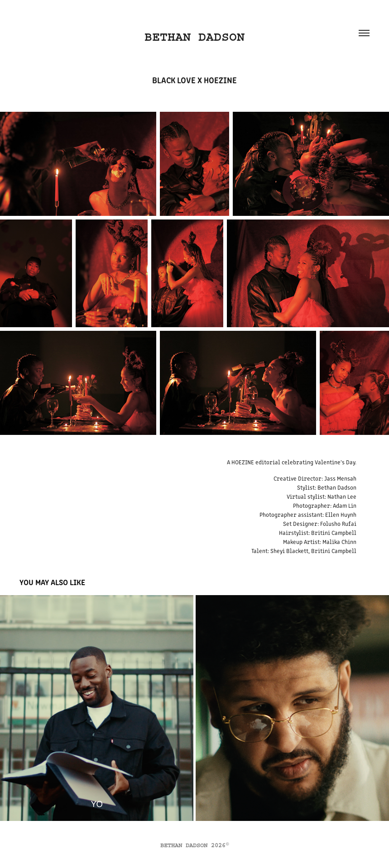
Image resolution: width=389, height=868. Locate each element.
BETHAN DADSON (194, 37)
